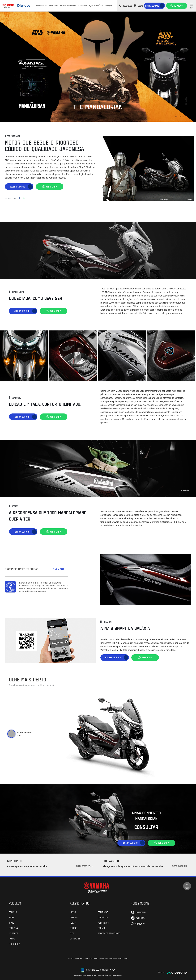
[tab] (11, 734)
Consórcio (71, 5)
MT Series (14, 933)
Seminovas (53, 5)
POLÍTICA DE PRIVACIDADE (109, 933)
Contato (102, 928)
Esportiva (14, 928)
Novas (73, 912)
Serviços (108, 5)
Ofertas (62, 5)
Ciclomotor (14, 944)
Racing (12, 938)
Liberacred (82, 5)
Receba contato (152, 6)
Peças (90, 5)
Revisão (74, 928)
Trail (11, 922)
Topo (187, 886)
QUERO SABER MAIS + (85, 866)
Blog (72, 933)
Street (12, 917)
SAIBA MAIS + (60, 569)
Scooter (13, 912)
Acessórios (99, 5)
